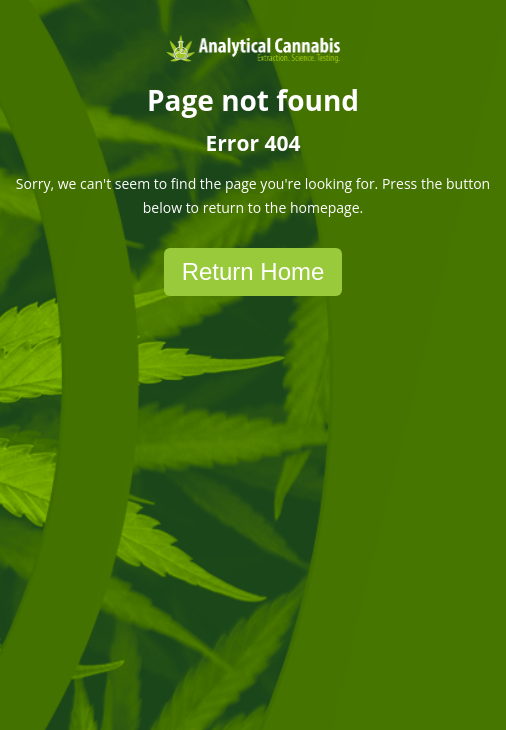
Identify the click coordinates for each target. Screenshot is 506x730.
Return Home (253, 271)
